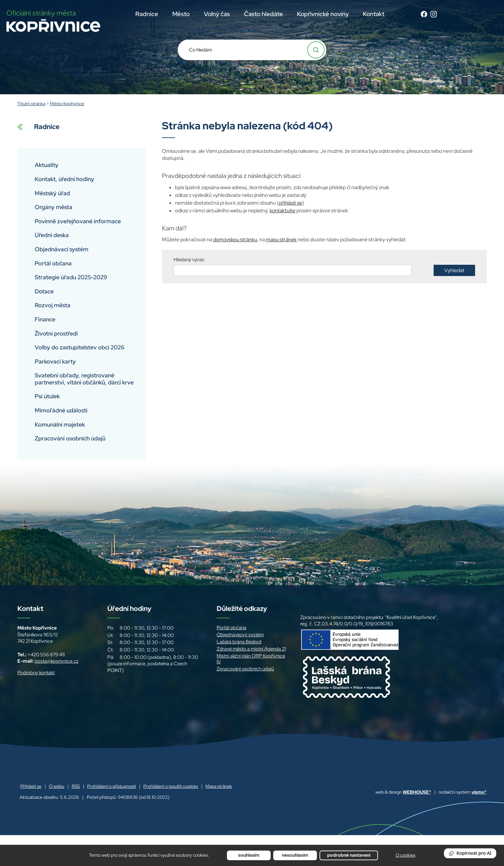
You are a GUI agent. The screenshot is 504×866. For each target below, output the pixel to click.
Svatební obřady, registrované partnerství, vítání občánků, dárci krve (84, 379)
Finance (45, 319)
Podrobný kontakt (36, 673)
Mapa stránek (219, 786)
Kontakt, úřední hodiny (64, 179)
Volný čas (217, 14)
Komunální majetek (60, 424)
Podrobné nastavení (349, 855)
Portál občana (53, 263)
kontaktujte (283, 211)
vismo (479, 792)
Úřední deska (52, 235)
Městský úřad (52, 193)
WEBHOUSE (417, 792)
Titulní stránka (31, 104)
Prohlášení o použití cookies (171, 786)
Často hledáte (263, 14)
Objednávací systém (62, 249)
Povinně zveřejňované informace (78, 221)
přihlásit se (290, 203)
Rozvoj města (53, 305)
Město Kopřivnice (67, 104)
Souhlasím (249, 855)
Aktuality (47, 165)
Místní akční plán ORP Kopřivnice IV (251, 659)
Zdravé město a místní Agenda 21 (251, 649)
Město (181, 14)
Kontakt (374, 14)
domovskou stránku (235, 240)
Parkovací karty (55, 361)
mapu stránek (281, 240)
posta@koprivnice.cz (57, 661)
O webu (57, 786)
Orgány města (54, 207)
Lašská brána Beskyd (239, 642)
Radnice (147, 14)
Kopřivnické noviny (323, 14)
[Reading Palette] (470, 853)
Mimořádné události (61, 410)
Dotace (44, 291)
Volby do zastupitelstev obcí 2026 (80, 347)
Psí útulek (47, 396)
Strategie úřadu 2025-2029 (71, 277)
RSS (76, 786)
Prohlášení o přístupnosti (112, 786)
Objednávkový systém (240, 635)
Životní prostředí (56, 333)
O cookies (405, 855)
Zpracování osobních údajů (70, 438)
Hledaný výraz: (189, 260)
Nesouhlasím (295, 855)
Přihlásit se (31, 786)
